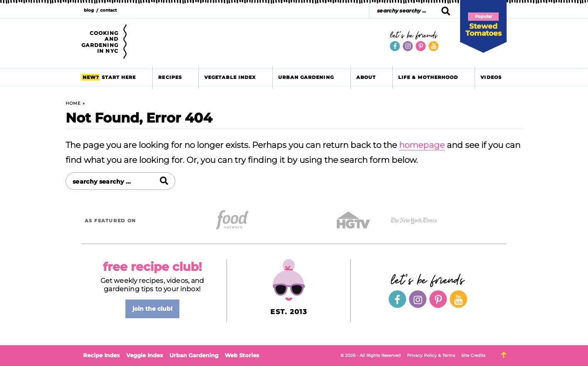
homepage (422, 145)
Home (73, 103)
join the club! (152, 309)
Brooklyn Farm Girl (255, 42)
